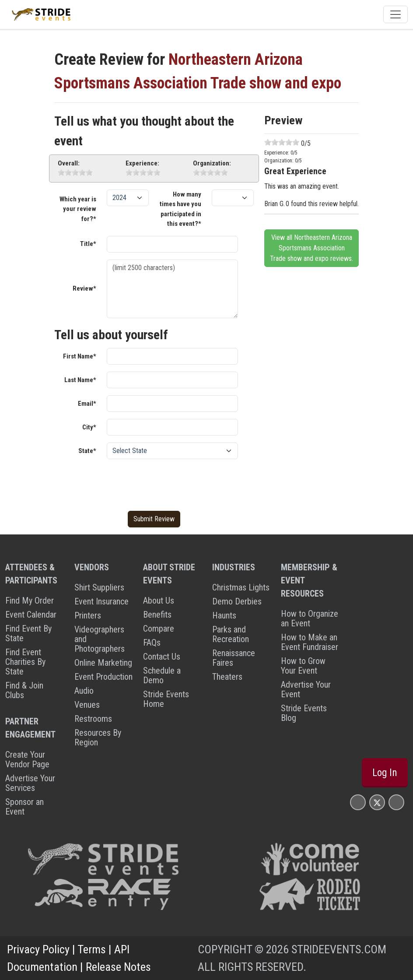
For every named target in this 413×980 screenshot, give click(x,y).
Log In (385, 773)
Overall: (69, 163)
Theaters (227, 677)
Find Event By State (28, 633)
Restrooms (93, 719)
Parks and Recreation (231, 634)
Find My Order (30, 601)
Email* (87, 404)
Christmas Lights (241, 587)
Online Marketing (103, 663)
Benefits (157, 615)
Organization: (212, 163)
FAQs (152, 643)
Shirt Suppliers (99, 587)
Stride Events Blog (304, 713)
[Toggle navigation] (395, 14)
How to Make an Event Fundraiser (310, 642)
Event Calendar (31, 615)
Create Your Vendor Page (27, 759)
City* (89, 427)
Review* (84, 288)
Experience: (142, 163)
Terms (92, 949)
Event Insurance (101, 601)
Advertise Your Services (30, 783)
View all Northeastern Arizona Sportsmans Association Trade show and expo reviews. (311, 248)
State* (87, 451)
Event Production (103, 677)
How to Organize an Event (310, 618)
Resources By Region (98, 738)
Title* (88, 244)
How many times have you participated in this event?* (180, 209)
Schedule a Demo (162, 675)
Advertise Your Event (306, 689)
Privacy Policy (38, 949)
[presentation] (173, 483)
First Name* (80, 356)
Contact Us (162, 657)
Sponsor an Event (24, 807)
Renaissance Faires (234, 658)
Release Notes (118, 967)
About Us (159, 601)
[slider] (75, 172)
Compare (159, 629)
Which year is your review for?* (78, 209)
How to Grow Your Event (303, 666)
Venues (87, 705)
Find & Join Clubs (24, 690)
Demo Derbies (237, 601)
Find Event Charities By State (25, 662)
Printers (88, 615)
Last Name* (80, 380)
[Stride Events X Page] (377, 802)
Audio (84, 691)
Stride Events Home (166, 699)
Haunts (224, 615)
